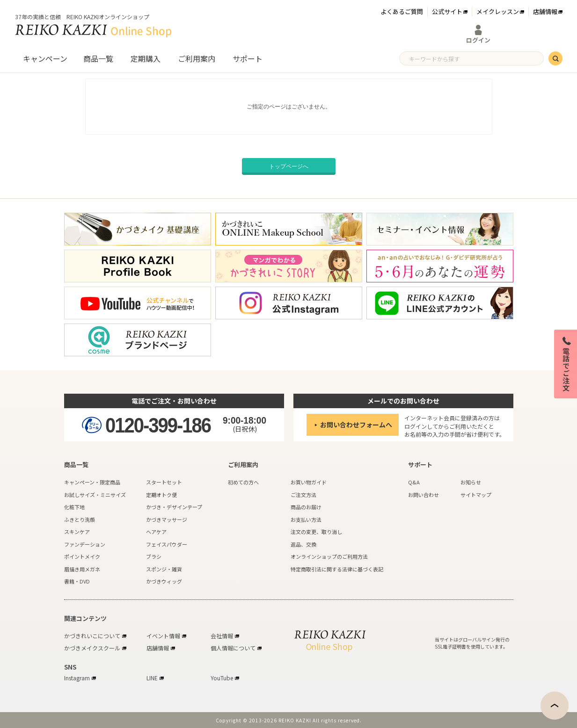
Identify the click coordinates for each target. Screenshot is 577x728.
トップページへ (289, 166)
